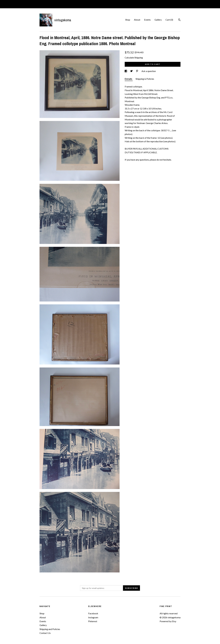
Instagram (93, 617)
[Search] (179, 20)
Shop (128, 20)
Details (129, 79)
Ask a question (149, 71)
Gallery (158, 20)
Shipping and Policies (50, 629)
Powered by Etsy (168, 621)
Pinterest (93, 621)
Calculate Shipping (134, 57)
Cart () (169, 20)
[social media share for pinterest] (137, 71)
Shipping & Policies (145, 79)
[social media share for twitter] (132, 71)
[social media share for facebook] (126, 71)
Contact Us (45, 633)
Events (147, 20)
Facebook (93, 613)
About (137, 20)
